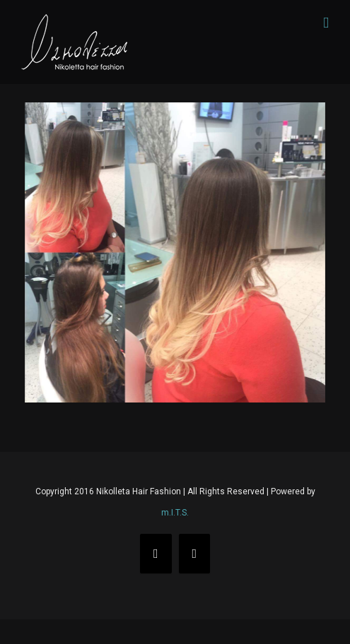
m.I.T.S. (175, 513)
